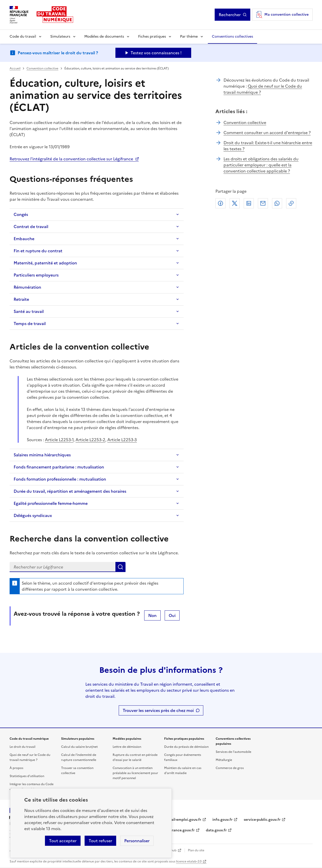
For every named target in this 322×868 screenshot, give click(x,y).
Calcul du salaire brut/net (79, 747)
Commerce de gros (230, 768)
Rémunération (27, 287)
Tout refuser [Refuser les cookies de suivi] (100, 841)
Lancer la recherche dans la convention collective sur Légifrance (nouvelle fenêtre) (120, 567)
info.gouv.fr (222, 820)
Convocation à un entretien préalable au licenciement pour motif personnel (135, 773)
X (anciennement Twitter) (235, 203)
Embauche (24, 239)
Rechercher (230, 15)
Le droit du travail (22, 747)
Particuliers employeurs (36, 275)
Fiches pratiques (152, 36)
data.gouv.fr (216, 830)
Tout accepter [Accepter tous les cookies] (63, 841)
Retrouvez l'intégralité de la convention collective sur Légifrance (71, 159)
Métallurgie (224, 760)
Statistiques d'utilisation (27, 776)
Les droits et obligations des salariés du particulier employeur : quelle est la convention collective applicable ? (261, 165)
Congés (21, 214)
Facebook (220, 203)
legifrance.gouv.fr (179, 830)
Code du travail (23, 36)
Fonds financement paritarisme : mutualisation (59, 467)
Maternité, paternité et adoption (45, 263)
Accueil (15, 68)
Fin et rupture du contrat (38, 251)
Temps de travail (30, 324)
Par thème (189, 36)
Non (152, 615)
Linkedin (249, 203)
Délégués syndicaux (33, 515)
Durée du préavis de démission (186, 747)
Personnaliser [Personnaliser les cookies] (137, 841)
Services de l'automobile (233, 752)
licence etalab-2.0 (189, 861)
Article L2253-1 (59, 440)
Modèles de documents (104, 36)
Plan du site (196, 850)
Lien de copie (291, 203)
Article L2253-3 (122, 440)
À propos (16, 768)
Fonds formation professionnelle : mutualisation (60, 479)
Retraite (21, 299)
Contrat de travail (31, 227)
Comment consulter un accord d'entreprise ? (267, 133)
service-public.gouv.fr (262, 820)
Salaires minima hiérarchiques (42, 455)
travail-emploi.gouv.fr (183, 820)
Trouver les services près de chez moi (158, 710)
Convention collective (42, 68)
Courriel (263, 203)
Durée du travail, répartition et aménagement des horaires (70, 491)
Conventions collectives (232, 36)
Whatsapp (277, 203)
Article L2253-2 (90, 440)
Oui (172, 615)
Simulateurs (60, 36)
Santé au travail (29, 311)
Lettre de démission (127, 747)
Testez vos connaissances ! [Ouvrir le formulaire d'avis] (156, 53)
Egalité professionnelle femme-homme (51, 503)
